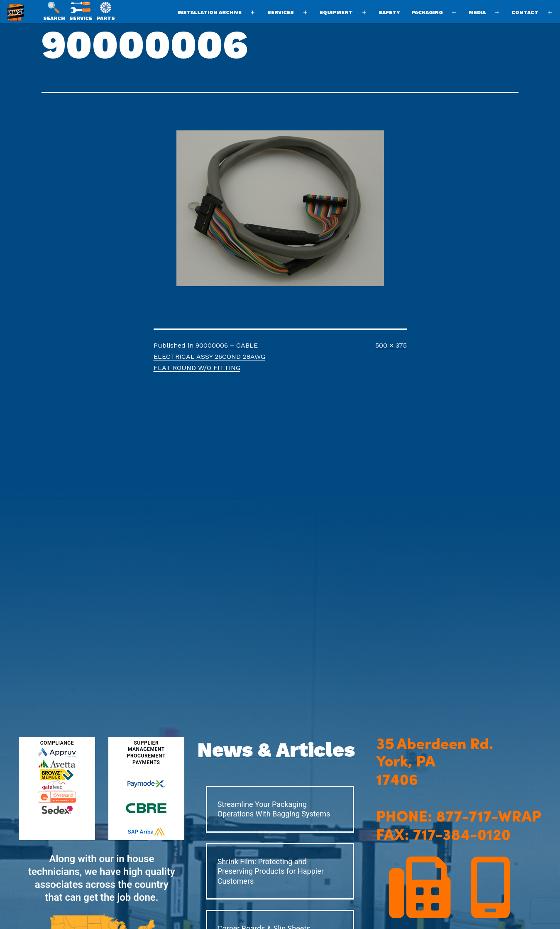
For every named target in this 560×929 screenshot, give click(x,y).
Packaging (427, 12)
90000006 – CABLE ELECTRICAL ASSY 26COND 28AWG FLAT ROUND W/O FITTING (209, 357)
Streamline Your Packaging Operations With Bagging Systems (274, 809)
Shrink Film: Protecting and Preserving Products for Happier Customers (271, 871)
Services (281, 12)
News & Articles (276, 750)
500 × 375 (391, 345)
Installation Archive (209, 12)
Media (477, 12)
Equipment (336, 12)
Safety (389, 12)
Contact (525, 12)
